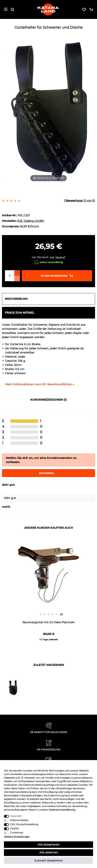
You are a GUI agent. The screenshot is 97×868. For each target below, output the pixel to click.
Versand (60, 257)
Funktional (17, 833)
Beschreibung (16, 299)
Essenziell (16, 816)
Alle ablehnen (49, 852)
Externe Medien (19, 820)
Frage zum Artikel (20, 313)
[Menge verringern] (17, 278)
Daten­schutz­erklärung (62, 810)
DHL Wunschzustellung (24, 824)
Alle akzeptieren (48, 845)
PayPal (14, 828)
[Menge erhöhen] (17, 273)
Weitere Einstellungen (17, 837)
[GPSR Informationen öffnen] (38, 384)
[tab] (48, 299)
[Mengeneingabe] (10, 276)
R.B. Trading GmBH (31, 221)
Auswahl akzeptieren (49, 861)
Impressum (34, 806)
